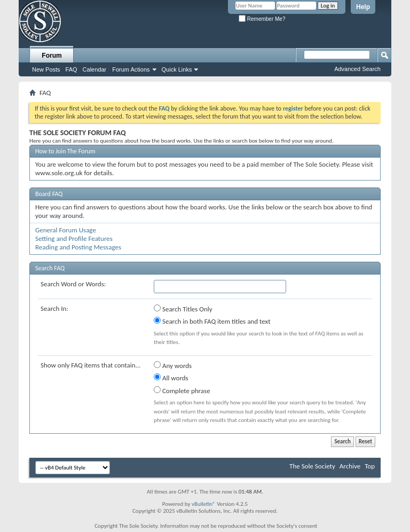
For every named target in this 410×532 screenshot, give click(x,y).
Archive (350, 466)
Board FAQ (49, 194)
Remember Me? (262, 19)
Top (370, 466)
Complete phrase (182, 390)
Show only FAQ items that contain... (90, 365)
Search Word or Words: (73, 284)
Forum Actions (131, 69)
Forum (52, 56)
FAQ (72, 69)
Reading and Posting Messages (78, 247)
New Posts (46, 69)
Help (363, 7)
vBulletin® (204, 504)
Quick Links (177, 69)
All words (171, 378)
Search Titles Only (183, 309)
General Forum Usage (66, 230)
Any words (173, 365)
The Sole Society (312, 466)
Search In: (54, 308)
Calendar (95, 69)
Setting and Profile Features (74, 238)
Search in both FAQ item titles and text (212, 321)
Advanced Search (357, 69)
